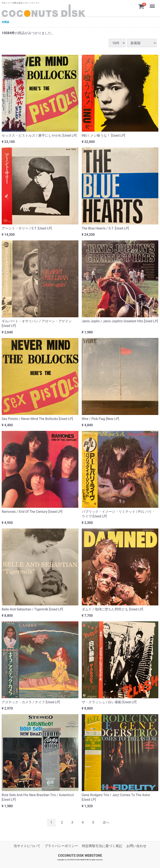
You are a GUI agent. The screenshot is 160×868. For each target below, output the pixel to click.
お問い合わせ (136, 846)
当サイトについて (27, 846)
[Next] (106, 823)
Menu (153, 4)
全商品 (5, 22)
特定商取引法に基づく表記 (102, 846)
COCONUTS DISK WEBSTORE (80, 856)
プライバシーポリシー (61, 846)
